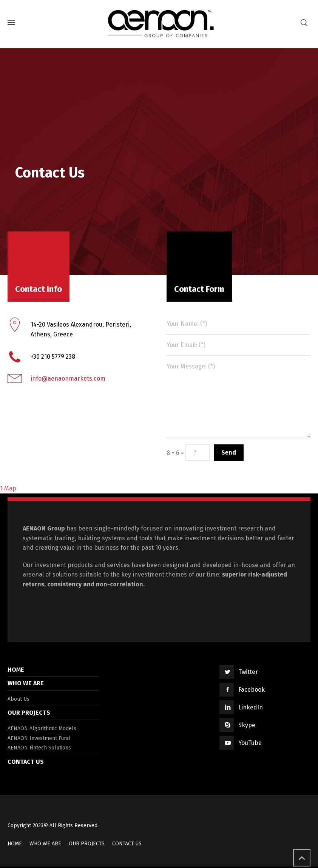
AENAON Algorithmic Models (42, 728)
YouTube (250, 743)
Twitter (248, 672)
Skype (247, 725)
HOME (16, 670)
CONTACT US (26, 762)
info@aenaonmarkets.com (68, 378)
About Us (19, 699)
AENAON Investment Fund (39, 738)
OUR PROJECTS (29, 713)
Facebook (252, 690)
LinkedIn (251, 707)
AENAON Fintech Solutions (39, 748)
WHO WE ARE (26, 683)
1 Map (8, 488)
